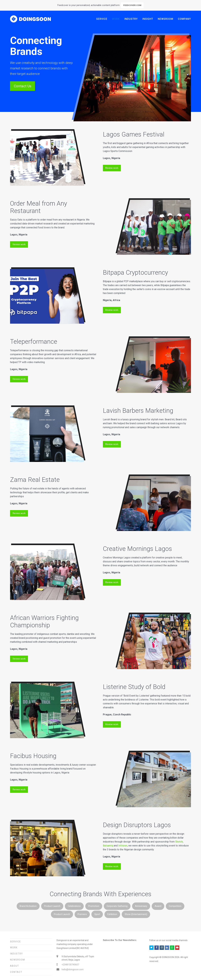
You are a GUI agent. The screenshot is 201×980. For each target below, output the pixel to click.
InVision (123, 846)
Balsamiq (108, 846)
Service (15, 942)
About (15, 966)
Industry (16, 954)
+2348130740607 (70, 965)
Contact (16, 972)
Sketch (179, 842)
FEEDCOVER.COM (132, 5)
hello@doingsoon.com (73, 969)
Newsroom (18, 960)
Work (14, 948)
